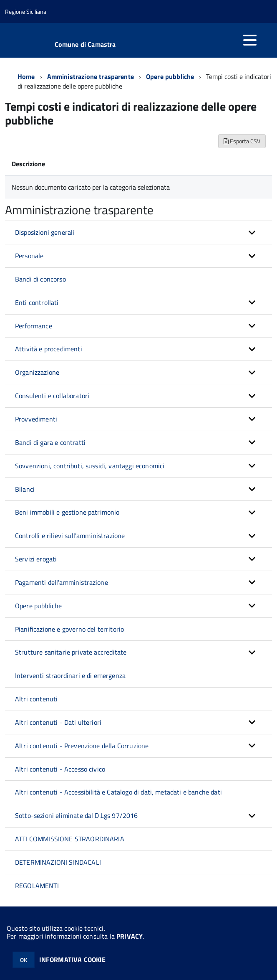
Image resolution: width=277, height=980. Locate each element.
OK (24, 960)
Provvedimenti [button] (36, 419)
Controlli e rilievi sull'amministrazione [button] (70, 536)
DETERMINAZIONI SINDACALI (58, 862)
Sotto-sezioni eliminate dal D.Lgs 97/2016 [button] (77, 815)
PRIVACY (130, 936)
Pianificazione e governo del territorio (69, 629)
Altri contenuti (36, 699)
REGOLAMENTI (37, 886)
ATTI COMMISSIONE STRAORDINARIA (70, 839)
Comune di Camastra (85, 44)
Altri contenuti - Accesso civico (60, 769)
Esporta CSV (242, 141)
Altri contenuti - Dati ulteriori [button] (58, 722)
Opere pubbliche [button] (38, 606)
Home (26, 76)
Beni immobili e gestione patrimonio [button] (67, 512)
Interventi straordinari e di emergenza (70, 675)
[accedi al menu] (250, 40)
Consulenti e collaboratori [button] (52, 396)
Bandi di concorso (40, 279)
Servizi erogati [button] (36, 559)
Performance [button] (34, 326)
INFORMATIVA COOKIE (73, 960)
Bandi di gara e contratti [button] (50, 442)
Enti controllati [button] (37, 302)
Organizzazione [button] (37, 372)
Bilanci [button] (25, 489)
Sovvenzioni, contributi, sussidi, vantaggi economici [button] (90, 466)
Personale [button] (29, 256)
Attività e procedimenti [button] (49, 349)
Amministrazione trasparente (91, 76)
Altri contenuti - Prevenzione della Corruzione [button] (82, 746)
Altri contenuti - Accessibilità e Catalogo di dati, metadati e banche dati (118, 792)
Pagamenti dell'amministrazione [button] (62, 582)
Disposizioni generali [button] (45, 232)
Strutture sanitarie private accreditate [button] (71, 652)
